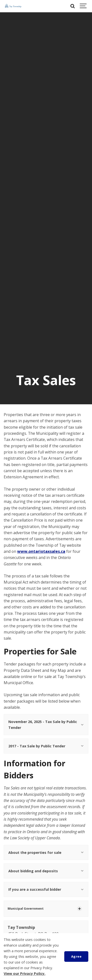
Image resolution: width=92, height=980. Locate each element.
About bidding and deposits (46, 871)
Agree (76, 956)
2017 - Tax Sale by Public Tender (46, 746)
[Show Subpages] (79, 909)
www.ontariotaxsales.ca (41, 551)
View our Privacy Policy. (25, 973)
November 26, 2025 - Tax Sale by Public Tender (46, 724)
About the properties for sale (46, 852)
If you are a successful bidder (46, 889)
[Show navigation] (83, 6)
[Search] (72, 6)
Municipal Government (26, 909)
